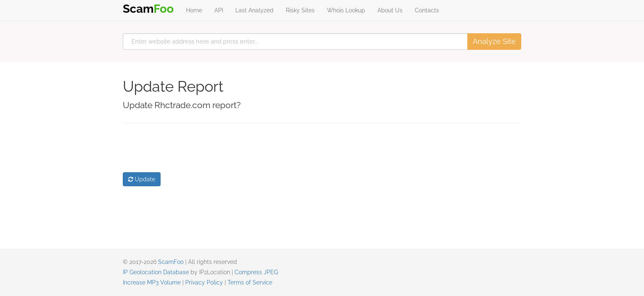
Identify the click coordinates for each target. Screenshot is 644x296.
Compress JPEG (256, 272)
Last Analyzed (254, 10)
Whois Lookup (346, 10)
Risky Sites (300, 10)
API (219, 10)
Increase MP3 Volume (152, 282)
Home (194, 10)
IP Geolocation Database (156, 272)
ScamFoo (171, 262)
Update (142, 179)
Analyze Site (494, 41)
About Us (390, 10)
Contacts (427, 10)
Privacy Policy (204, 282)
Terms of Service (250, 282)
